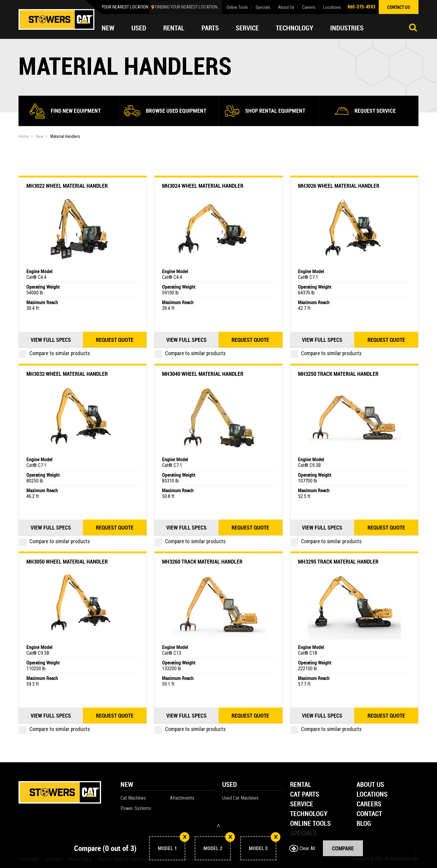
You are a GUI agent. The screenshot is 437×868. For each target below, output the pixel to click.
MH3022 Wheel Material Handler (67, 186)
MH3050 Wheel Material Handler (67, 561)
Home (24, 136)
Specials (263, 7)
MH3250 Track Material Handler (338, 374)
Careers (309, 7)
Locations (332, 7)
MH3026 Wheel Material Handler (339, 186)
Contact (369, 814)
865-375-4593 (361, 7)
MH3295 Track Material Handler (338, 561)
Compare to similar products (54, 353)
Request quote (115, 340)
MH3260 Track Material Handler (202, 561)
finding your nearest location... (188, 7)
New (108, 28)
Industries (347, 28)
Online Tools (237, 7)
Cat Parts (305, 795)
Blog (364, 824)
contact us (399, 7)
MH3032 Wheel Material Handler (67, 374)
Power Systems (136, 808)
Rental (174, 28)
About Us (286, 7)
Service (247, 28)
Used (139, 28)
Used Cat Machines (240, 798)
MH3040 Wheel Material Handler (203, 374)
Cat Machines (133, 798)
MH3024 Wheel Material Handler (203, 186)
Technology (295, 28)
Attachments (182, 798)
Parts (210, 28)
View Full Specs (51, 340)
